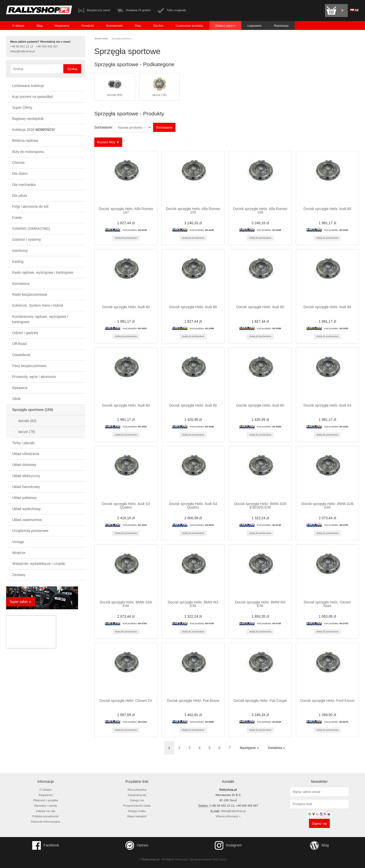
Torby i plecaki (23, 443)
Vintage (18, 542)
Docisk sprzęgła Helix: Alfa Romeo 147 (126, 211)
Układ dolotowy (24, 465)
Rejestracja (281, 25)
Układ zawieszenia (27, 520)
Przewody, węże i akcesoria (34, 377)
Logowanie (254, 25)
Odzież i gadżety (25, 333)
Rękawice (20, 388)
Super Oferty (22, 108)
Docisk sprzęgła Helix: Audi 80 (327, 209)
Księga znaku (137, 811)
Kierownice (21, 284)
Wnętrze (19, 553)
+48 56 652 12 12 (22, 46)
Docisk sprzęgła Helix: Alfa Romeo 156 (260, 211)
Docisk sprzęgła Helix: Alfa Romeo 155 (193, 211)
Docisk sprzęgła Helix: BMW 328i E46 (327, 506)
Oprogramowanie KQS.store (208, 859)
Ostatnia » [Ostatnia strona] (277, 748)
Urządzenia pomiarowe (30, 531)
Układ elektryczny (26, 476)
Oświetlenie (21, 355)
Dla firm (158, 25)
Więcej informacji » (228, 816)
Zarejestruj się (137, 795)
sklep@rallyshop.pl (23, 51)
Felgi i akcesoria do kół (30, 206)
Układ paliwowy (24, 498)
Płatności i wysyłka (46, 800)
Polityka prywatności (45, 816)
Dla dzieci (20, 173)
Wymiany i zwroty (46, 805)
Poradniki (88, 25)
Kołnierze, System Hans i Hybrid (38, 305)
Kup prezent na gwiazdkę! (33, 97)
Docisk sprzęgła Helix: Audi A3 (327, 405)
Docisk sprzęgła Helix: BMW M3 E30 (193, 604)
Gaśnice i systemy (27, 239)
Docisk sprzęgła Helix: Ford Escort (327, 701)
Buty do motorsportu (28, 152)
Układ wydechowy (26, 509)
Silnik (16, 399)
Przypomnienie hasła (137, 805)
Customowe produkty (189, 25)
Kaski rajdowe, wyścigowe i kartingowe (43, 272)
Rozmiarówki (114, 25)
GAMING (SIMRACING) (31, 229)
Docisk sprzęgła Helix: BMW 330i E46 (126, 604)
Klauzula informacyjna (46, 821)
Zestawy (19, 575)
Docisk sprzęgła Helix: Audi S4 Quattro (193, 506)
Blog (39, 25)
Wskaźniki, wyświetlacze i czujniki (39, 564)
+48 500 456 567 (47, 46)
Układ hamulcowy (26, 487)
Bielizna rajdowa (25, 141)
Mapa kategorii (137, 816)
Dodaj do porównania (126, 238)
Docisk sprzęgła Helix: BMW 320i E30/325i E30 (260, 506)
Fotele (17, 218)
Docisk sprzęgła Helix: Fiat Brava (193, 701)
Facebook (46, 845)
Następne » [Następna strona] (249, 748)
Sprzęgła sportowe (33, 410)
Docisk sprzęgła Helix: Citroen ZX (126, 701)
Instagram (228, 845)
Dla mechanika (24, 185)
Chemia (18, 163)
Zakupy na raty (46, 811)
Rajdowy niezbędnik (28, 119)
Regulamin (46, 795)
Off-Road (19, 344)
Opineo (137, 845)
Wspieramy (62, 25)
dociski (27, 421)
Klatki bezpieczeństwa (30, 294)
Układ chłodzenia (26, 454)
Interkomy (20, 251)
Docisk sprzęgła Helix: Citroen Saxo (327, 604)
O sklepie (18, 25)
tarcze (27, 432)
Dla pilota (20, 196)
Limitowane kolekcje (28, 86)
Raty (138, 25)
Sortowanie (164, 127)
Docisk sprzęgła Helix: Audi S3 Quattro (126, 506)
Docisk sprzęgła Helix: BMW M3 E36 (260, 604)
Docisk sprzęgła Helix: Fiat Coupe (260, 701)
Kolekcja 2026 (34, 130)
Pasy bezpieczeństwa (29, 366)
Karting (18, 262)
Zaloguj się (137, 800)
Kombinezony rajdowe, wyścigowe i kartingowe (40, 319)
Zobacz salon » (225, 25)
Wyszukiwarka (137, 789)
